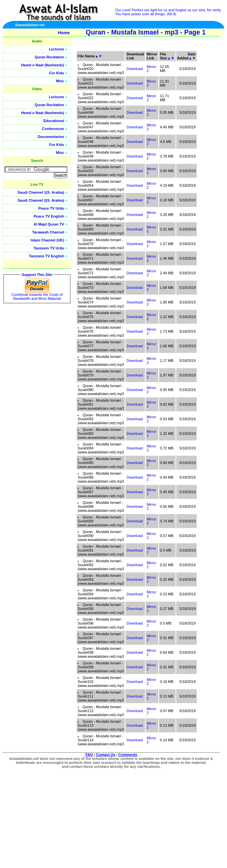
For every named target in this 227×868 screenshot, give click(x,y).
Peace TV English (49, 216)
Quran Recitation (50, 57)
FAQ (89, 755)
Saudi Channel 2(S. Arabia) (41, 200)
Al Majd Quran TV (49, 224)
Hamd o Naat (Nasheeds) (43, 65)
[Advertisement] (195, 149)
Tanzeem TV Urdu (49, 248)
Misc (60, 81)
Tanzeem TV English (46, 256)
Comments (128, 755)
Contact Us (106, 755)
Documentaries (51, 137)
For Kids (57, 73)
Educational (54, 121)
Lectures (56, 49)
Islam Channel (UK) (47, 240)
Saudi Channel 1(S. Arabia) (41, 192)
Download (135, 69)
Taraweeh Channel (48, 232)
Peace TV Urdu (51, 208)
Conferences (53, 129)
